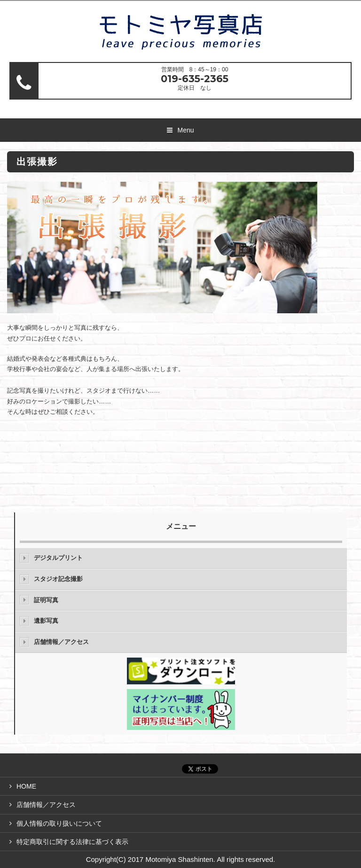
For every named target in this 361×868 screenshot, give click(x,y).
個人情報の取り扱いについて (59, 823)
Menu (185, 130)
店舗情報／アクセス (61, 642)
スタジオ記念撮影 (58, 579)
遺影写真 (46, 621)
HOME (26, 786)
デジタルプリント (58, 558)
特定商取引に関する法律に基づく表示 (72, 842)
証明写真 (46, 600)
